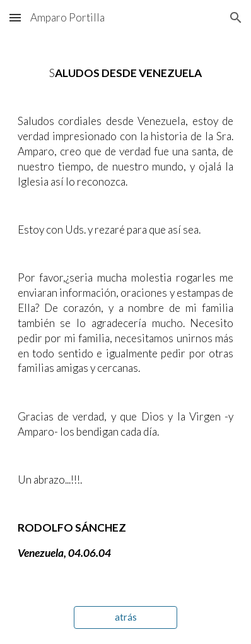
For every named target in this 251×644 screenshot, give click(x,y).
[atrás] (126, 617)
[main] (126, 313)
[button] (15, 17)
